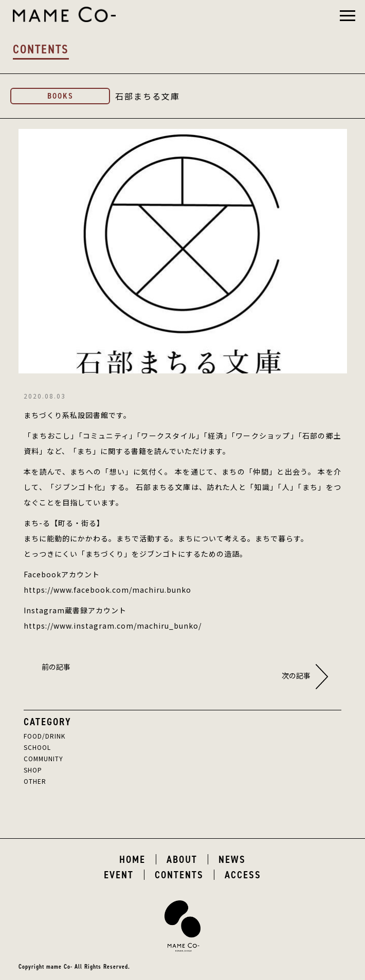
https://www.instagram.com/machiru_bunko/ (113, 626)
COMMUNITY (43, 758)
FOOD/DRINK (44, 736)
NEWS (232, 859)
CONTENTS (179, 875)
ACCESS (243, 875)
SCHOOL (37, 747)
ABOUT (182, 859)
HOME (132, 859)
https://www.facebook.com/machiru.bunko (107, 590)
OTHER (35, 781)
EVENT (119, 875)
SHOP (33, 770)
